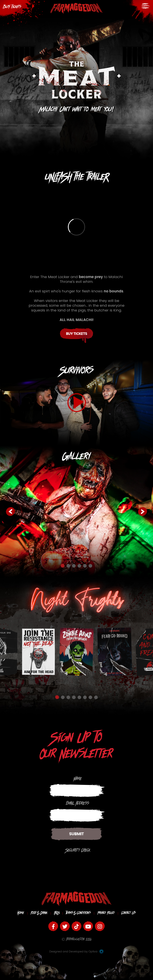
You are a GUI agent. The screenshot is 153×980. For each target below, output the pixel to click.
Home (21, 913)
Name (78, 779)
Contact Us (128, 913)
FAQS (57, 913)
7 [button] (90, 697)
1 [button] (63, 566)
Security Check (78, 851)
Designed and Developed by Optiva (76, 951)
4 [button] (79, 566)
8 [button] (96, 697)
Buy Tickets (77, 334)
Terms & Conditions (78, 913)
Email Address (78, 804)
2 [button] (68, 566)
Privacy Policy (106, 913)
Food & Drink (39, 913)
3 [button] (74, 566)
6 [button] (90, 566)
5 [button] (85, 566)
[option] (76, 511)
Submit (76, 834)
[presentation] (26, 861)
